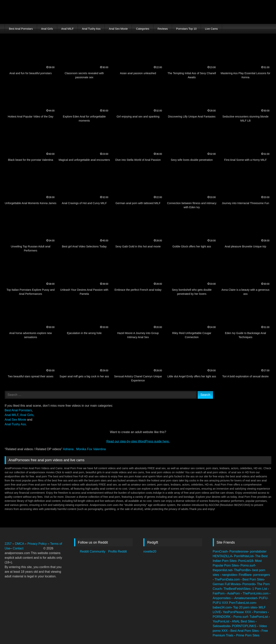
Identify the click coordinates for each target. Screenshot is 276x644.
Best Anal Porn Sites (245, 631)
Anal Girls (47, 29)
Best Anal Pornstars (21, 29)
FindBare (245, 575)
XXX (226, 603)
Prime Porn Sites (248, 635)
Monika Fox (85, 449)
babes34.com (222, 607)
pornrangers (262, 575)
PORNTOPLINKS (245, 626)
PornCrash (220, 551)
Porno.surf (248, 565)
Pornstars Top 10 (186, 29)
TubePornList (259, 617)
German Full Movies (227, 584)
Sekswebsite (221, 626)
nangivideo (229, 575)
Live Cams (211, 29)
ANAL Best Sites (244, 621)
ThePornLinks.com (256, 593)
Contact (19, 548)
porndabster (258, 551)
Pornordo (249, 584)
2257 (8, 544)
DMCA (20, 544)
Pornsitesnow (239, 551)
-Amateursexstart (245, 598)
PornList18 (246, 561)
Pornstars (261, 612)
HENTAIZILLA (222, 556)
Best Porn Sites (253, 579)
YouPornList (221, 621)
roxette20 (150, 551)
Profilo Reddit (118, 551)
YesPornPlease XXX (237, 612)
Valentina (99, 449)
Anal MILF (67, 29)
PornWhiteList (244, 556)
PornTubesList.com (242, 603)
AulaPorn (234, 593)
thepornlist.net (223, 570)
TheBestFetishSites (237, 589)
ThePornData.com (228, 579)
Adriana (69, 449)
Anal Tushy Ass (91, 29)
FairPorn (219, 593)
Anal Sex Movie (118, 29)
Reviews (163, 29)
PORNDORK (222, 617)
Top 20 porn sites (245, 607)
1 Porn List (260, 589)
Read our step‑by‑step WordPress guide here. (138, 441)
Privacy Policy (37, 544)
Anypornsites (222, 598)
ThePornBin (242, 570)
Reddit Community (93, 551)
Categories (143, 29)
